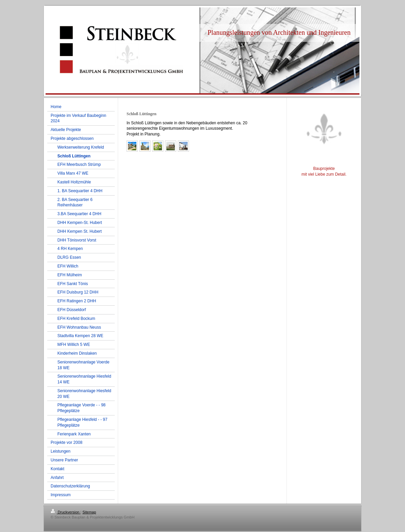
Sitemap (89, 512)
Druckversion (65, 512)
